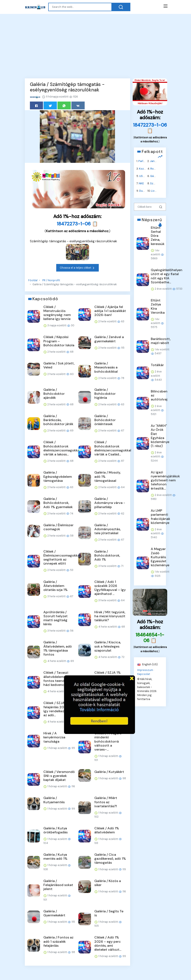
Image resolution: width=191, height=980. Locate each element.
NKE (141, 183)
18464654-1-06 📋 (150, 637)
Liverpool (157, 191)
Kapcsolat (144, 674)
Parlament (145, 161)
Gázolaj (155, 176)
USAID (143, 176)
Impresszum (145, 670)
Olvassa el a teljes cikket (77, 268)
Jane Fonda (157, 161)
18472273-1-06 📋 (77, 224)
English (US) (148, 664)
